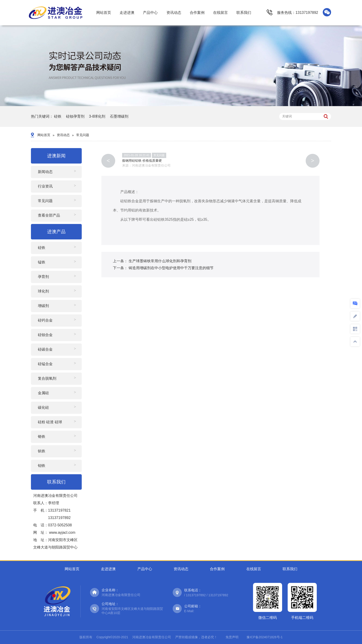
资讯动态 (174, 13)
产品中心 (150, 13)
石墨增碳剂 (119, 116)
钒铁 (42, 451)
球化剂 (43, 291)
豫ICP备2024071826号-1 (265, 637)
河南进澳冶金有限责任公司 (151, 165)
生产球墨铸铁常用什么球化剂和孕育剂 (160, 261)
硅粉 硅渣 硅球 (50, 422)
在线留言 (220, 13)
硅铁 (58, 116)
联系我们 (244, 13)
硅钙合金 (45, 320)
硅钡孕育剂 (75, 116)
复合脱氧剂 (47, 378)
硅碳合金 (45, 349)
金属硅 (43, 393)
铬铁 (42, 437)
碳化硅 (43, 407)
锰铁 (42, 262)
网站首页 (104, 13)
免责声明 (232, 637)
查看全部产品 (49, 215)
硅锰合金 (45, 364)
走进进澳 (127, 13)
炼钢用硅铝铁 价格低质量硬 (142, 161)
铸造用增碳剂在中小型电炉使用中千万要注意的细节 (171, 268)
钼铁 (42, 466)
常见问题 (83, 135)
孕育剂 (43, 277)
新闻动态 (45, 172)
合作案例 (197, 13)
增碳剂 (43, 306)
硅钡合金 (45, 335)
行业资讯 (45, 186)
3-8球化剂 (97, 116)
